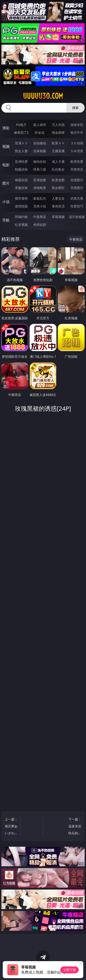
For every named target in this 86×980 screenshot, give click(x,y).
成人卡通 (58, 161)
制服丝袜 (21, 169)
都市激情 (21, 198)
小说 (6, 202)
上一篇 (11, 827)
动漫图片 (77, 180)
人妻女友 (58, 198)
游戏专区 (77, 125)
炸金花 (40, 132)
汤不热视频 (77, 217)
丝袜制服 (40, 151)
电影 (6, 165)
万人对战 (58, 125)
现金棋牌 (58, 132)
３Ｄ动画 (77, 143)
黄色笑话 (58, 206)
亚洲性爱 (21, 161)
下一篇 (75, 827)
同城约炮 (21, 217)
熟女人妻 (21, 151)
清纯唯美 (40, 188)
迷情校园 (21, 206)
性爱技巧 (77, 206)
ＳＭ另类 (77, 151)
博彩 (6, 128)
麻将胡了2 (21, 132)
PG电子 (21, 125)
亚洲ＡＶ (21, 143)
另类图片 (77, 188)
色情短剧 (40, 225)
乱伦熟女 (58, 169)
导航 (6, 220)
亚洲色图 (40, 180)
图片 (6, 183)
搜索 (75, 108)
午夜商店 (40, 217)
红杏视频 (21, 225)
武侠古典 (77, 198)
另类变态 (77, 169)
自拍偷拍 (40, 143)
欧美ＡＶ (58, 143)
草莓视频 (58, 217)
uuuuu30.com (43, 96)
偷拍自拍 (40, 161)
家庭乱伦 (40, 198)
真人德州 (40, 125)
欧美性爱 (77, 161)
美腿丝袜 (21, 188)
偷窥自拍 (21, 180)
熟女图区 (58, 188)
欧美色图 (58, 180)
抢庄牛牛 (77, 132)
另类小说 (40, 206)
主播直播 (58, 151)
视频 (6, 146)
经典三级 (40, 169)
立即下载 (69, 970)
